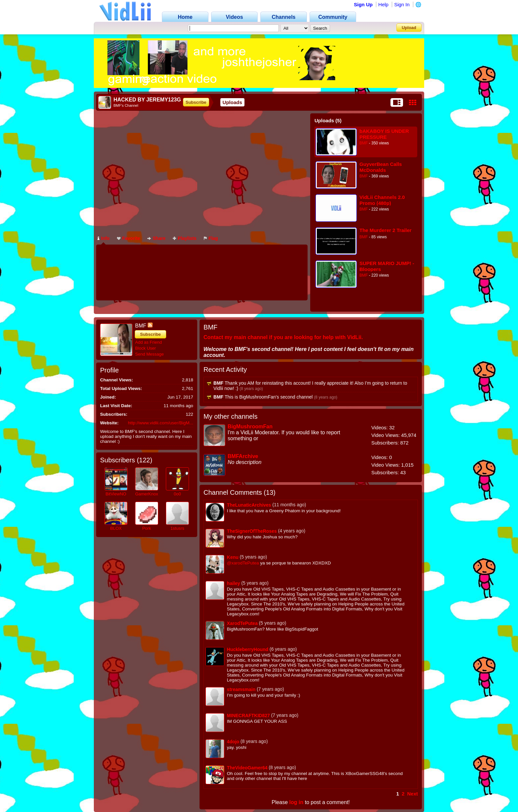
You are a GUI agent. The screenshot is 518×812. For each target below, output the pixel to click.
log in (296, 802)
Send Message (149, 354)
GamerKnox (147, 494)
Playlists (185, 238)
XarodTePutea (242, 623)
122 (145, 460)
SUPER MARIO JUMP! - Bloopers (387, 266)
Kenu (233, 557)
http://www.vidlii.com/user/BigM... (160, 423)
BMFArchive (243, 456)
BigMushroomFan (250, 426)
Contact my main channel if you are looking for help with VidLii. (283, 337)
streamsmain (241, 689)
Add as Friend (148, 342)
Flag (211, 238)
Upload (409, 28)
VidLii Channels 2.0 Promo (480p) (382, 200)
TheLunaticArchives (249, 505)
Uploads (232, 102)
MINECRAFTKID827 (248, 715)
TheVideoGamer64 (247, 768)
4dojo (233, 742)
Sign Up (363, 4)
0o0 (177, 494)
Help (383, 4)
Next (412, 794)
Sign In (402, 4)
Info (104, 238)
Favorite (129, 238)
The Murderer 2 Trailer (386, 230)
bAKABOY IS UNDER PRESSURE (384, 134)
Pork (147, 528)
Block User (146, 348)
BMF (364, 143)
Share (156, 238)
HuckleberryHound (248, 649)
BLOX (116, 528)
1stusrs (177, 528)
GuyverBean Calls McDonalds (381, 167)
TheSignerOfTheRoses (252, 531)
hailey (234, 583)
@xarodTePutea (243, 563)
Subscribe (196, 102)
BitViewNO (116, 494)
